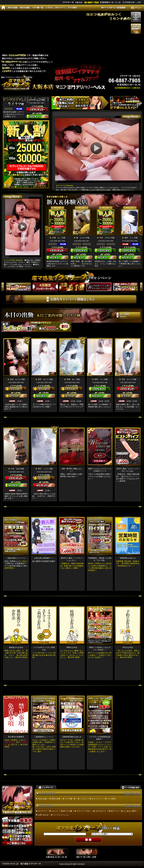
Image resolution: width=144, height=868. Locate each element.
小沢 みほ (15, 469)
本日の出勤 (42, 799)
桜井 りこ (129, 238)
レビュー (55, 811)
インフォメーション (61, 815)
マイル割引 (112, 799)
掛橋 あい (71, 379)
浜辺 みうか (15, 379)
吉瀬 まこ (36, 100)
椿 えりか (81, 238)
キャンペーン (97, 799)
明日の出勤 (56, 799)
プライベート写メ (84, 811)
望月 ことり (43, 469)
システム (84, 799)
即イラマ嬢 (68, 811)
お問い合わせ (43, 815)
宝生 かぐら (127, 379)
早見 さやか (105, 238)
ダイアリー (42, 811)
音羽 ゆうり (43, 379)
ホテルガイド (101, 811)
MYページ (115, 811)
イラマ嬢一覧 (70, 799)
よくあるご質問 (129, 811)
